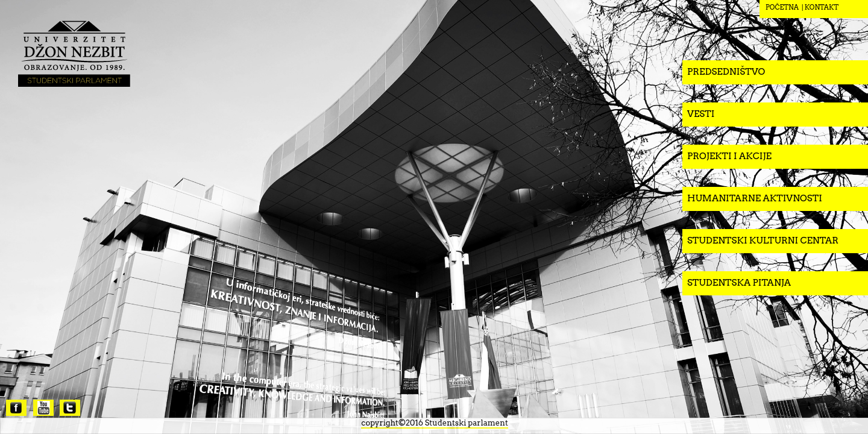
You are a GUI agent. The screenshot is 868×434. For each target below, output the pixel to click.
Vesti (701, 114)
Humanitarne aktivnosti (755, 198)
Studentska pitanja (739, 283)
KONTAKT (822, 7)
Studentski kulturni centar (763, 241)
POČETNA (782, 7)
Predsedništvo (726, 72)
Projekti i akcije (729, 156)
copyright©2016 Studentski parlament (434, 423)
